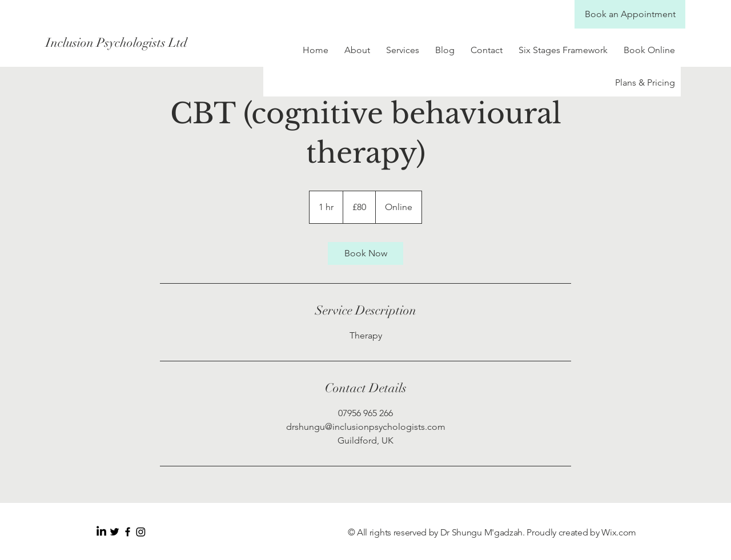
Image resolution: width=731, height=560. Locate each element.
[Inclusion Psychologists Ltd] (147, 43)
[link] (365, 253)
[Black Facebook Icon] (128, 532)
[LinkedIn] (101, 532)
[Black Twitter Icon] (115, 532)
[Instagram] (141, 532)
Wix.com (619, 532)
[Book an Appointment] (630, 14)
